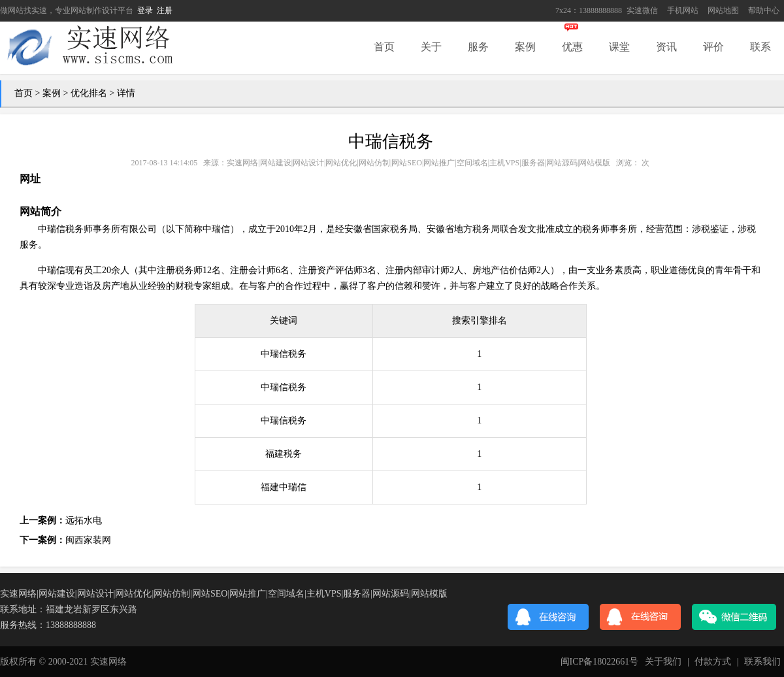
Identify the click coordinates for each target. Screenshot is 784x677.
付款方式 (713, 662)
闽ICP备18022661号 (600, 662)
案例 (525, 47)
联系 (760, 47)
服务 (478, 47)
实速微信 (642, 10)
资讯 (666, 47)
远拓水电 (84, 520)
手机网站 (683, 10)
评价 (713, 47)
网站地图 (723, 10)
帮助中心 (764, 10)
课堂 (619, 47)
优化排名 (89, 93)
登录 (145, 10)
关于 (431, 47)
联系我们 (762, 662)
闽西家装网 (88, 540)
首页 (384, 47)
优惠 (572, 47)
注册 (165, 10)
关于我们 (663, 662)
